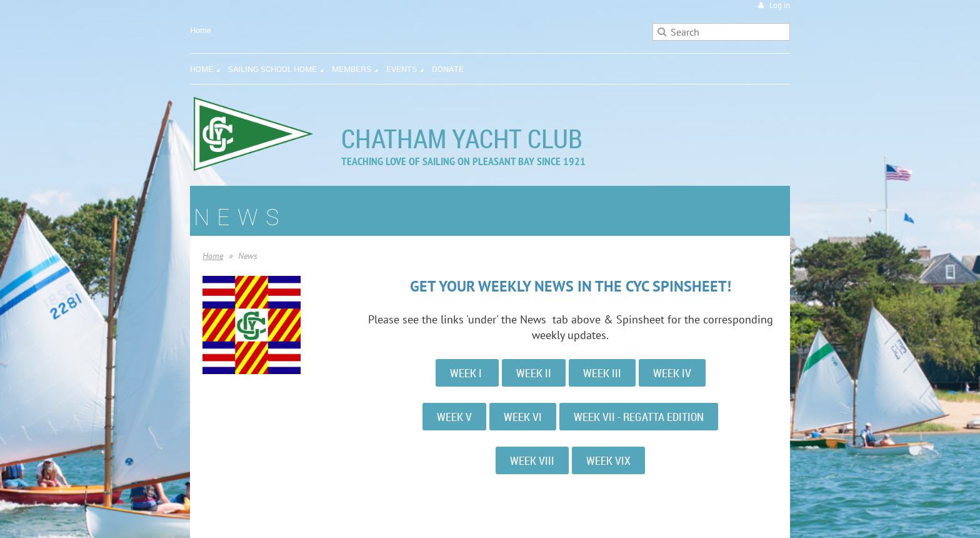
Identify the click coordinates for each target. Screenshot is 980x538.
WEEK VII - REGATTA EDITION (639, 417)
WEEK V (454, 417)
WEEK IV (672, 373)
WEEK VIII (532, 460)
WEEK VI (523, 417)
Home (201, 30)
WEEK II (534, 373)
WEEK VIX (608, 460)
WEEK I (467, 373)
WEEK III (602, 373)
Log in (780, 5)
